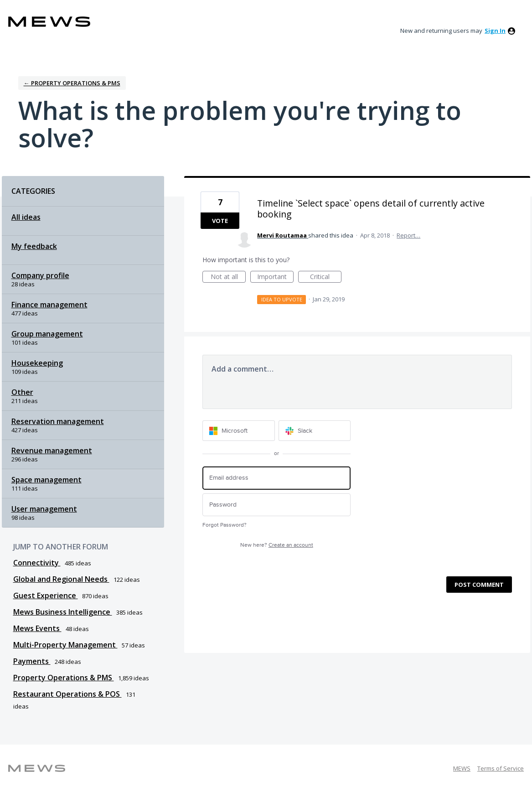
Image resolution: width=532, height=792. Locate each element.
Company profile (40, 275)
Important (275, 277)
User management (44, 509)
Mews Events (37, 628)
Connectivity (37, 563)
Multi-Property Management (65, 645)
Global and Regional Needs (61, 579)
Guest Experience (46, 595)
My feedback (34, 246)
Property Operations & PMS (64, 678)
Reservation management (58, 421)
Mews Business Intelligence (63, 612)
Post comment (479, 585)
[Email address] (276, 478)
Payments (32, 661)
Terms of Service (501, 768)
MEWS (462, 768)
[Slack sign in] (315, 431)
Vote (220, 221)
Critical (326, 277)
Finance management (49, 305)
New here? (277, 545)
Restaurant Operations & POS (67, 694)
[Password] (276, 505)
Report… (408, 235)
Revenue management (52, 450)
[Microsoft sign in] (239, 431)
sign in (495, 31)
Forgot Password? (225, 525)
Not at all (228, 277)
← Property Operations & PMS (72, 83)
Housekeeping (37, 363)
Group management (47, 334)
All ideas (26, 217)
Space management (46, 480)
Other (22, 392)
